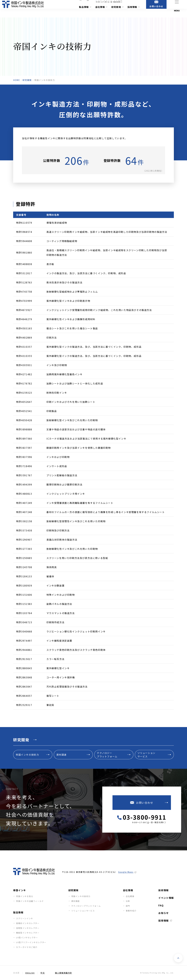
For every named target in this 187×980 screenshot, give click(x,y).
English (30, 973)
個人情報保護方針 (63, 973)
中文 (43, 973)
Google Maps (126, 872)
